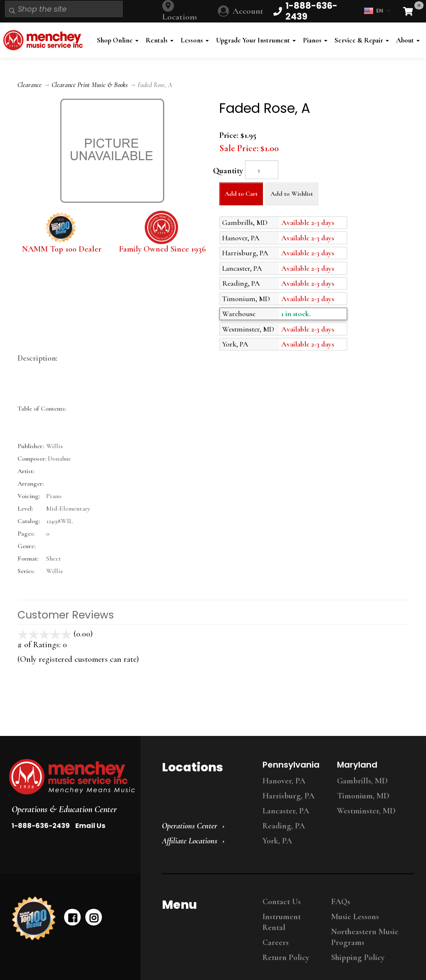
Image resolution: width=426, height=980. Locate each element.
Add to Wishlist (292, 194)
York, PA (277, 841)
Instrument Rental (282, 922)
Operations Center (189, 826)
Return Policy (286, 958)
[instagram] (94, 917)
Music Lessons (355, 917)
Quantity (228, 171)
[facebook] (72, 917)
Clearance (30, 85)
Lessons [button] (195, 40)
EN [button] (377, 11)
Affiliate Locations (189, 841)
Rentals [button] (160, 40)
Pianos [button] (315, 40)
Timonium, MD (363, 796)
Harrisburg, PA (289, 796)
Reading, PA (284, 826)
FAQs (341, 902)
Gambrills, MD (362, 781)
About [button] (408, 40)
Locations (180, 17)
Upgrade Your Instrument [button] (256, 40)
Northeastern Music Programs (365, 937)
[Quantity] (262, 170)
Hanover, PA (284, 781)
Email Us (90, 826)
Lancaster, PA (286, 811)
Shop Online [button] (118, 40)
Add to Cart (241, 194)
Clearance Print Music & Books (90, 85)
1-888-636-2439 (41, 826)
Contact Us (282, 902)
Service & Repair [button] (362, 40)
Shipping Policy (358, 958)
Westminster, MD (366, 811)
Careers (276, 943)
